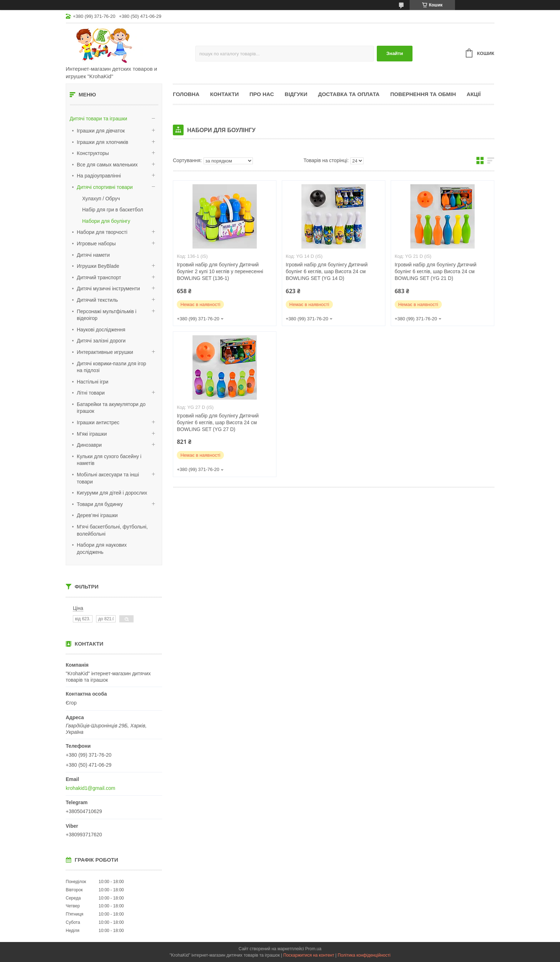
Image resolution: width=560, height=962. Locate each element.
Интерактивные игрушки (105, 352)
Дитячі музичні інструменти (108, 289)
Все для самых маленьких (107, 165)
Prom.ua (313, 949)
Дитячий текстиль (97, 300)
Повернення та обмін (423, 94)
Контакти (224, 94)
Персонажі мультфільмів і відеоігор (107, 315)
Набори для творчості (102, 232)
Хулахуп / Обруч (101, 199)
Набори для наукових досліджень (102, 548)
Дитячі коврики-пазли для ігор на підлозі (111, 367)
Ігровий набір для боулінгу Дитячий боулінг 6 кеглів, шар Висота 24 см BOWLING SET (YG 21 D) (436, 271)
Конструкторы (93, 153)
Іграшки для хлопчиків (102, 142)
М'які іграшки (92, 434)
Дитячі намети (93, 255)
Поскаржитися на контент (309, 955)
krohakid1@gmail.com (91, 788)
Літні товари (91, 393)
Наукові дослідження (101, 330)
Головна (186, 94)
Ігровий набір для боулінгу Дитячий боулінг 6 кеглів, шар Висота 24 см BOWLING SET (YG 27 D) (218, 422)
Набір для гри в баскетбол (113, 210)
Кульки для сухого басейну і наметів (109, 460)
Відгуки (296, 94)
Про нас (262, 94)
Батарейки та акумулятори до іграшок (111, 408)
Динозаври (89, 445)
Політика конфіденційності (364, 955)
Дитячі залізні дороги (101, 341)
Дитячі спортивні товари (105, 187)
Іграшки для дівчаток (101, 131)
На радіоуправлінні (99, 176)
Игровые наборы (96, 244)
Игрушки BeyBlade (98, 266)
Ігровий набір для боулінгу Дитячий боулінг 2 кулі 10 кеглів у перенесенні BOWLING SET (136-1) (220, 271)
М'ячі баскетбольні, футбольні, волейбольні (112, 530)
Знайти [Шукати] (395, 53)
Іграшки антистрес (98, 422)
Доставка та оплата (349, 94)
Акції (474, 94)
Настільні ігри (92, 382)
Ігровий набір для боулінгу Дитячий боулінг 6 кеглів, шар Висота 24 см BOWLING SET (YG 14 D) (327, 271)
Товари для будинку (100, 504)
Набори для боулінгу (106, 221)
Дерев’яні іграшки (97, 515)
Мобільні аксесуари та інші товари (108, 478)
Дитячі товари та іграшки (98, 119)
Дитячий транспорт (99, 277)
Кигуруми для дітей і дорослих (112, 493)
